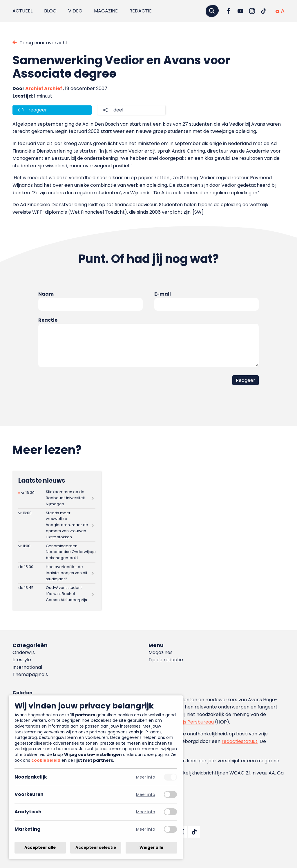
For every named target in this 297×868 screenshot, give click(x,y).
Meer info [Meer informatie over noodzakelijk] (146, 777)
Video (75, 11)
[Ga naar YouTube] (240, 11)
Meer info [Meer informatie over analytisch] (146, 812)
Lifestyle (22, 660)
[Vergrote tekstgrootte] (283, 11)
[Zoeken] (212, 11)
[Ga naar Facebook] (229, 11)
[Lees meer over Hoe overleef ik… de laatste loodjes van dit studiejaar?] (57, 573)
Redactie (141, 11)
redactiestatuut (240, 741)
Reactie (48, 320)
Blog (50, 11)
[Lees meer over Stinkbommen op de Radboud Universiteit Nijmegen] (57, 498)
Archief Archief (44, 88)
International (27, 667)
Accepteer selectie (96, 848)
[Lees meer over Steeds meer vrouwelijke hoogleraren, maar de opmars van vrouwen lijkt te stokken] (57, 525)
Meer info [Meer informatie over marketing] (146, 829)
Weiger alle (151, 848)
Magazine (106, 11)
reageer (38, 110)
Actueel (22, 11)
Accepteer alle (40, 848)
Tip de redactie (166, 660)
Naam (46, 294)
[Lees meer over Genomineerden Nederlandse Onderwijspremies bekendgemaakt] (57, 552)
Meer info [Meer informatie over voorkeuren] (146, 795)
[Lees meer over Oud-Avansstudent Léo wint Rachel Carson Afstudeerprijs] (57, 594)
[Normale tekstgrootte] (277, 11)
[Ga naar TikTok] (264, 11)
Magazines (161, 652)
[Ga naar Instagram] (252, 11)
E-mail (163, 294)
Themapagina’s (30, 674)
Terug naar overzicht (44, 43)
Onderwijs (24, 652)
